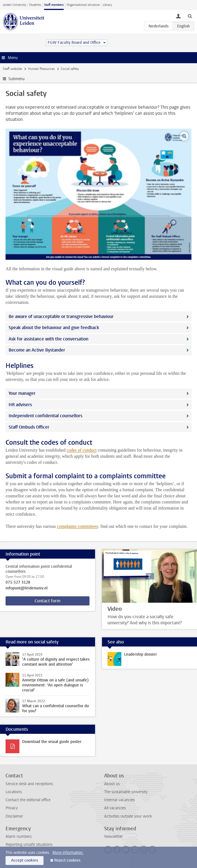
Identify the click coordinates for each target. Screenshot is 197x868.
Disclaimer (14, 816)
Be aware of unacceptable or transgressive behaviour (61, 316)
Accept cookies (25, 860)
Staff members (54, 5)
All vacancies (115, 808)
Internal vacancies (119, 800)
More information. (68, 853)
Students (35, 5)
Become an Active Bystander (37, 350)
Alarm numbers (19, 837)
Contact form (48, 601)
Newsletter (113, 837)
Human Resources (41, 69)
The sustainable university (126, 792)
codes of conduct (81, 450)
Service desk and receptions (29, 784)
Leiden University (14, 5)
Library (107, 5)
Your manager (22, 393)
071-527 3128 (18, 582)
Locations (14, 792)
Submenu (16, 79)
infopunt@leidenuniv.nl (27, 588)
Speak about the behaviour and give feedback (54, 328)
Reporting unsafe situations (29, 845)
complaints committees (78, 526)
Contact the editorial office (28, 800)
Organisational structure (83, 5)
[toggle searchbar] (190, 16)
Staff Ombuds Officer (29, 427)
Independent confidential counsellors (45, 416)
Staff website (12, 69)
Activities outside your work (128, 816)
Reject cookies (67, 860)
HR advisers (20, 405)
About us (112, 784)
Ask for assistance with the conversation (48, 339)
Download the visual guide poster (52, 742)
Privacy (12, 808)
